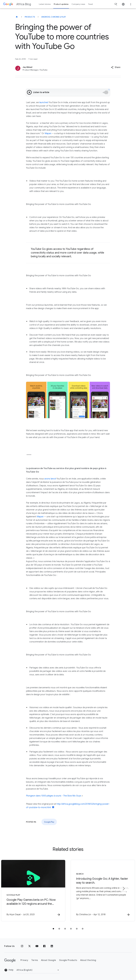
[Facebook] (44, 946)
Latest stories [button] (45, 4)
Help (9, 970)
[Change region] (38, 970)
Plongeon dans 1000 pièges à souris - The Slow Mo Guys (54, 796)
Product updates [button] (61, 4)
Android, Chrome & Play (54, 17)
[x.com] (29, 946)
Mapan (48, 133)
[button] (116, 67)
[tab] (53, 929)
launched (44, 102)
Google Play (49, 822)
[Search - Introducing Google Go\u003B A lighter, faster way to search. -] (103, 891)
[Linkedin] (52, 946)
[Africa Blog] (17, 17)
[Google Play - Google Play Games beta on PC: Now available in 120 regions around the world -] (33, 891)
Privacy (24, 960)
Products (30, 17)
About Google (48, 960)
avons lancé (50, 479)
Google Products (68, 960)
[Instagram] (22, 946)
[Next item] (124, 889)
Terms (35, 960)
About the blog (88, 960)
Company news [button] (78, 4)
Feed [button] (91, 4)
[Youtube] (37, 946)
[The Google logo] (10, 960)
